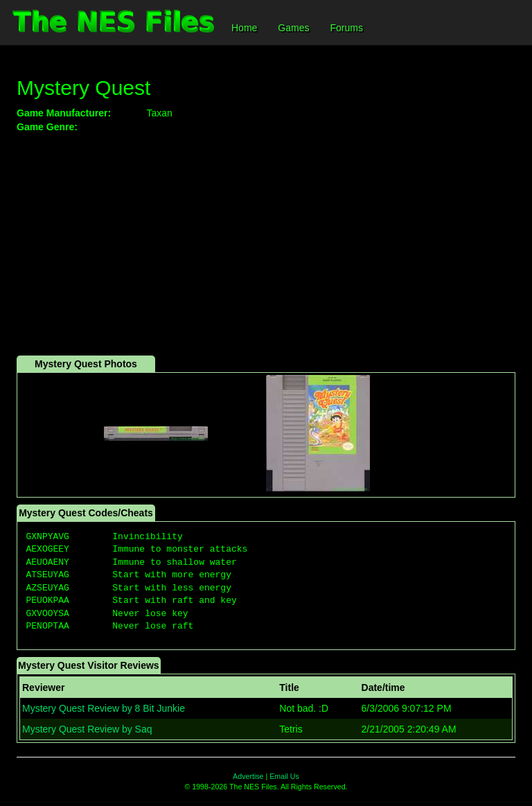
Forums (346, 28)
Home (244, 28)
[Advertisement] (266, 245)
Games (293, 28)
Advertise (248, 776)
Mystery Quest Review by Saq (87, 729)
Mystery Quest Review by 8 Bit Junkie (104, 708)
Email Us (284, 776)
